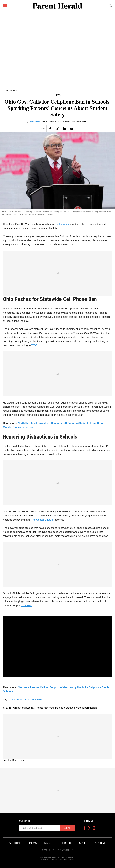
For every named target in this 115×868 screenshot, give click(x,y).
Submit (67, 828)
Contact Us (66, 850)
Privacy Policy (67, 860)
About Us (48, 850)
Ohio (12, 699)
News (58, 95)
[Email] (72, 129)
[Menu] (5, 5)
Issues (83, 843)
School (32, 699)
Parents (42, 699)
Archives (101, 843)
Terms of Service (49, 860)
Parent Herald (11, 91)
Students (21, 699)
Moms (33, 843)
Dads (48, 843)
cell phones (62, 224)
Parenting (15, 843)
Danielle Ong (35, 122)
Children (65, 843)
